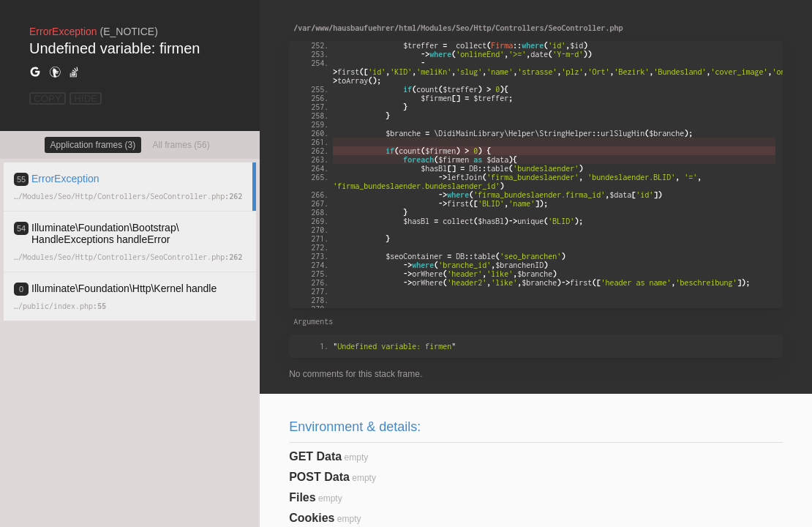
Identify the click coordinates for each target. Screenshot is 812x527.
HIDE (86, 98)
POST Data (319, 477)
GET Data (315, 456)
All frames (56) (181, 145)
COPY (48, 98)
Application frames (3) (93, 145)
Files (302, 497)
